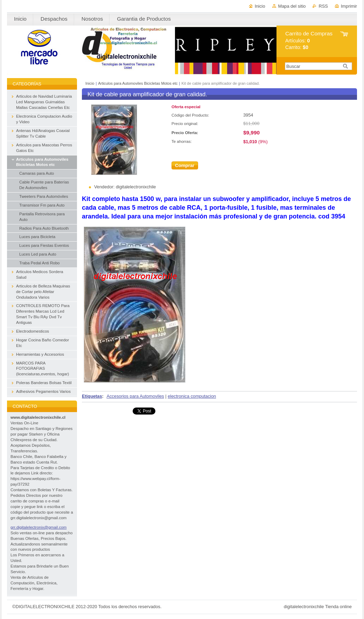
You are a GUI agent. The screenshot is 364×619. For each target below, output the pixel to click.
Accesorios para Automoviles (135, 396)
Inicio (260, 6)
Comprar (185, 165)
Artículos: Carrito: (309, 40)
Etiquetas (92, 396)
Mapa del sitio (292, 6)
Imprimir (349, 6)
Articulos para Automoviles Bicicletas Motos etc (138, 83)
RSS (323, 6)
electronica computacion (192, 396)
